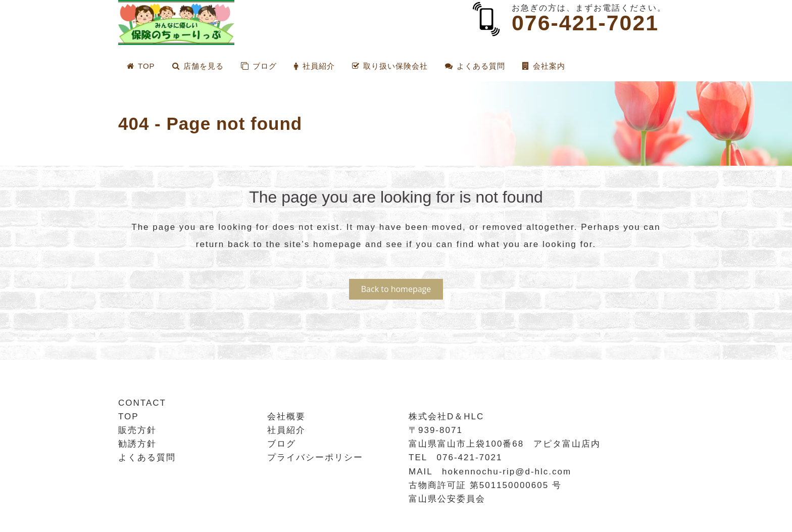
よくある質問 (147, 457)
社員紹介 (286, 430)
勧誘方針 (137, 444)
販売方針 (137, 430)
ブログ (282, 444)
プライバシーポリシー (315, 457)
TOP (129, 417)
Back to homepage (396, 289)
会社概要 (286, 417)
